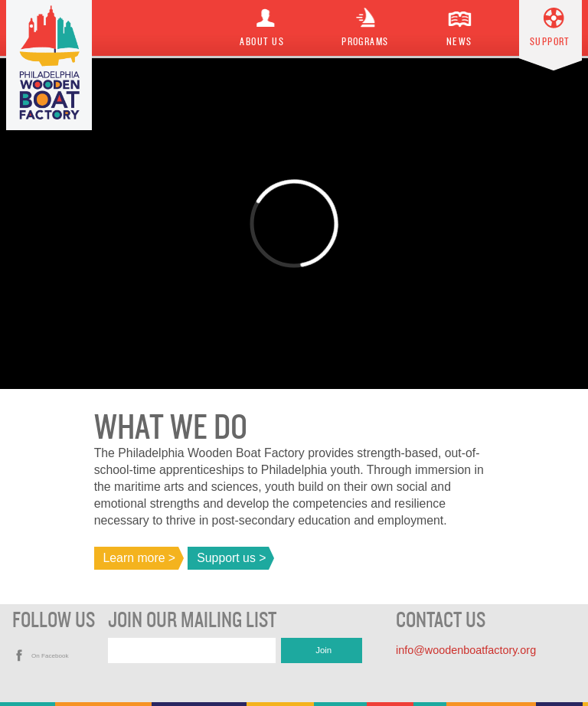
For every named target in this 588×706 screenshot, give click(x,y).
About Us (262, 42)
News (459, 42)
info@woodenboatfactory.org (466, 650)
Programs (365, 42)
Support (550, 42)
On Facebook (50, 656)
